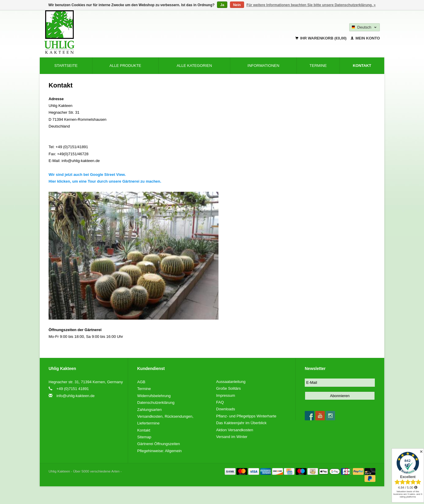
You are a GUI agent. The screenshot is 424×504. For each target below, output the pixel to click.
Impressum (226, 395)
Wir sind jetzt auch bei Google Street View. (88, 175)
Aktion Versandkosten (235, 430)
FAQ (220, 402)
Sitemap (144, 437)
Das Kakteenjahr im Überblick (241, 423)
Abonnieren (340, 396)
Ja (222, 5)
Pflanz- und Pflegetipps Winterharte (246, 416)
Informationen (264, 66)
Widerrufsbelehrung (154, 396)
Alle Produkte (125, 66)
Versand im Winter (232, 437)
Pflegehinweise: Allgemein (159, 451)
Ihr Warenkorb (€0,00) (322, 38)
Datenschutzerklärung (156, 403)
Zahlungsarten (149, 410)
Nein (237, 5)
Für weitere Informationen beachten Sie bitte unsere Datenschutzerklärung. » (311, 5)
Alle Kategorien (194, 66)
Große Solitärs (228, 388)
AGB (141, 382)
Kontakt (362, 66)
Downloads (226, 409)
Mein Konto (365, 38)
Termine (318, 66)
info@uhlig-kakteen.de (76, 396)
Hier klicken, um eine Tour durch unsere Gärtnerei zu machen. (105, 181)
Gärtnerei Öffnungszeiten (159, 444)
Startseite (66, 66)
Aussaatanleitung (231, 382)
